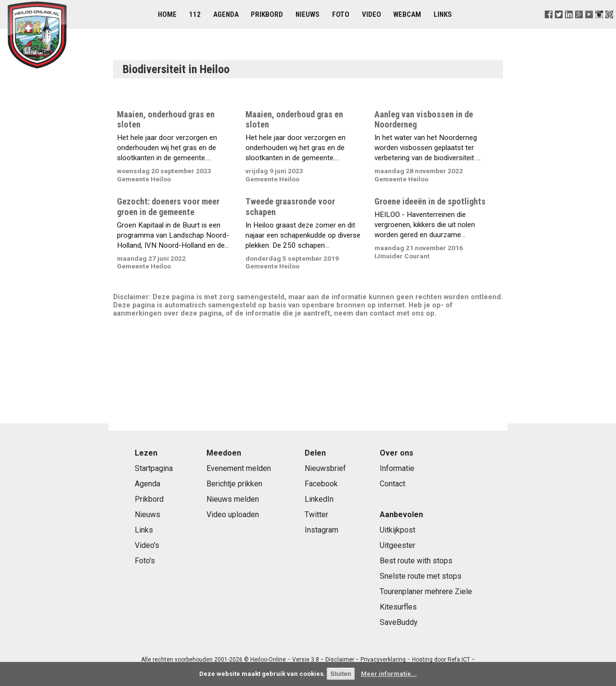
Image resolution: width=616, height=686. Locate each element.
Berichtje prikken (234, 484)
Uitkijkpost (398, 530)
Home (167, 14)
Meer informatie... (389, 674)
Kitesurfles (398, 607)
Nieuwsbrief (325, 468)
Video (372, 14)
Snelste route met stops (421, 576)
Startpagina (154, 468)
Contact (392, 484)
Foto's (145, 561)
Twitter (316, 514)
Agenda (226, 14)
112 (195, 14)
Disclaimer (340, 660)
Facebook (321, 484)
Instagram (321, 530)
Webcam (407, 14)
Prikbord (267, 14)
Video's (147, 545)
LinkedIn (319, 499)
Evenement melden (239, 468)
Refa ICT (459, 660)
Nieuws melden (233, 499)
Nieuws (308, 14)
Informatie (397, 468)
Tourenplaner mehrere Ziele (426, 591)
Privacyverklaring (383, 660)
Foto (341, 14)
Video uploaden (233, 514)
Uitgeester (398, 545)
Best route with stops (416, 561)
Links (443, 14)
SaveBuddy (399, 622)
